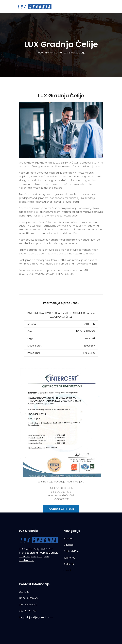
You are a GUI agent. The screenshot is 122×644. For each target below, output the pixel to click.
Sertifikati (69, 564)
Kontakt (68, 570)
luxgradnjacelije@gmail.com (36, 617)
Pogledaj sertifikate (61, 509)
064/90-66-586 (28, 605)
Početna (69, 539)
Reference (69, 558)
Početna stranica (47, 53)
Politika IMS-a (71, 551)
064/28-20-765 (28, 611)
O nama (69, 545)
